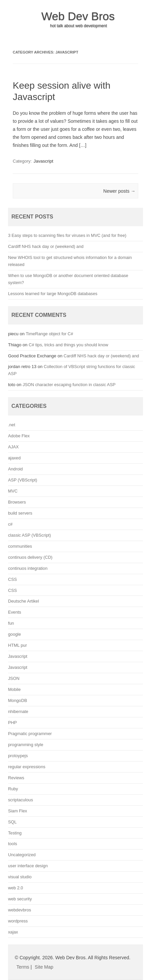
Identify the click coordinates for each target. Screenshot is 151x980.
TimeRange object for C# (49, 334)
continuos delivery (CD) (30, 557)
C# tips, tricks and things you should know (68, 345)
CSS (12, 579)
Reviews (16, 778)
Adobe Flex (19, 436)
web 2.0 (16, 888)
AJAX (13, 447)
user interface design (28, 866)
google (14, 634)
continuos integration (28, 568)
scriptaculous (20, 800)
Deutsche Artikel (23, 601)
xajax (13, 932)
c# (10, 524)
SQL (12, 822)
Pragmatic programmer (30, 734)
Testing (15, 833)
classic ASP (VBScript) (30, 535)
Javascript (43, 161)
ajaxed (14, 458)
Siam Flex (18, 811)
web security (20, 899)
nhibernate (18, 711)
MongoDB (18, 700)
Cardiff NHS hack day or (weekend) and (46, 246)
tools (13, 844)
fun (11, 623)
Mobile (14, 689)
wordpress (18, 921)
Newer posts (119, 191)
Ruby (13, 789)
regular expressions (27, 767)
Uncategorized (22, 855)
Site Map (44, 967)
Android (15, 469)
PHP (12, 723)
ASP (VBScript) (23, 480)
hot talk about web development (78, 26)
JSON (14, 678)
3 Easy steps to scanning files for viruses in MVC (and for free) (67, 235)
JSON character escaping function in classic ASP (69, 385)
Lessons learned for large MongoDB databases (53, 294)
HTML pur (17, 645)
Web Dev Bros (78, 16)
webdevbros (20, 910)
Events (15, 612)
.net (12, 425)
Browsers (17, 502)
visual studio (20, 877)
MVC (13, 491)
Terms (23, 967)
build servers (20, 513)
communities (20, 546)
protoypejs (18, 756)
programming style (26, 745)
